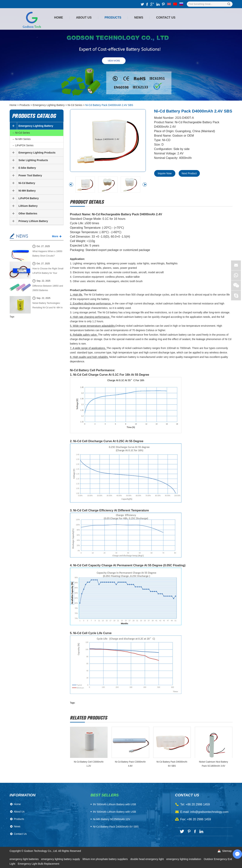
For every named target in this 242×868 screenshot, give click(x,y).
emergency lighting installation (184, 859)
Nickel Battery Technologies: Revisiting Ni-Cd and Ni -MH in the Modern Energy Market (48, 306)
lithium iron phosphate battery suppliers (105, 859)
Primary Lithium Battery (33, 221)
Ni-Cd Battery (27, 183)
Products (113, 18)
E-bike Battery (27, 168)
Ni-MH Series (23, 139)
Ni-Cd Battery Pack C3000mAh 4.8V (130, 764)
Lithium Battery (28, 206)
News (139, 18)
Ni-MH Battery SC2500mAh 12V (112, 819)
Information (23, 795)
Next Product (189, 173)
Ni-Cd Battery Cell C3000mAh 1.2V (89, 764)
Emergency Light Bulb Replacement (39, 864)
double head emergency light (147, 859)
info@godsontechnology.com (209, 812)
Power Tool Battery (30, 175)
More (55, 236)
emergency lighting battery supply (61, 859)
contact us (187, 795)
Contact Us (166, 18)
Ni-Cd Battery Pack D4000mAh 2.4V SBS (109, 105)
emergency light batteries (25, 859)
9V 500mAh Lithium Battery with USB (115, 812)
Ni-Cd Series (75, 105)
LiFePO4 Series (24, 145)
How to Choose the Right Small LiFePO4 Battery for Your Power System (48, 271)
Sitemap (227, 851)
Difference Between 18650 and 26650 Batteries (48, 288)
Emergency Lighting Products (37, 153)
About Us (84, 18)
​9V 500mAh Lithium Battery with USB (115, 804)
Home (59, 18)
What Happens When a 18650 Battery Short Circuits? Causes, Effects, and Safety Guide (47, 254)
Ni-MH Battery (27, 191)
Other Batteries (28, 213)
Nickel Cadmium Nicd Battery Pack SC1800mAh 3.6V (213, 764)
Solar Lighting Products (33, 160)
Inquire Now (165, 173)
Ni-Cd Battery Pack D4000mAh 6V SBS (172, 764)
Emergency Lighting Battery (49, 105)
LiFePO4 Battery (29, 198)
